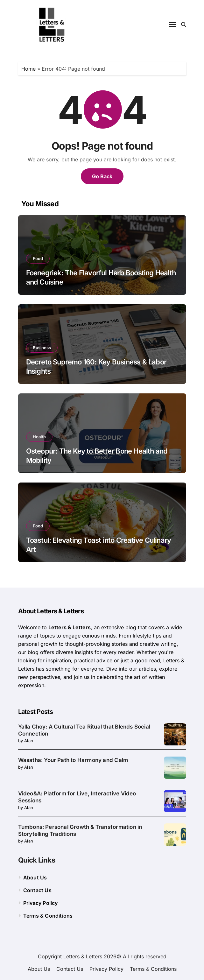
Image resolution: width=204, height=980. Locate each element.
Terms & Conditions (48, 916)
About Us (35, 878)
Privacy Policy (41, 903)
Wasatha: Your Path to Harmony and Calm (73, 760)
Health (39, 437)
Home (28, 69)
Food (38, 258)
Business (42, 348)
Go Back (102, 176)
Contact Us (37, 890)
